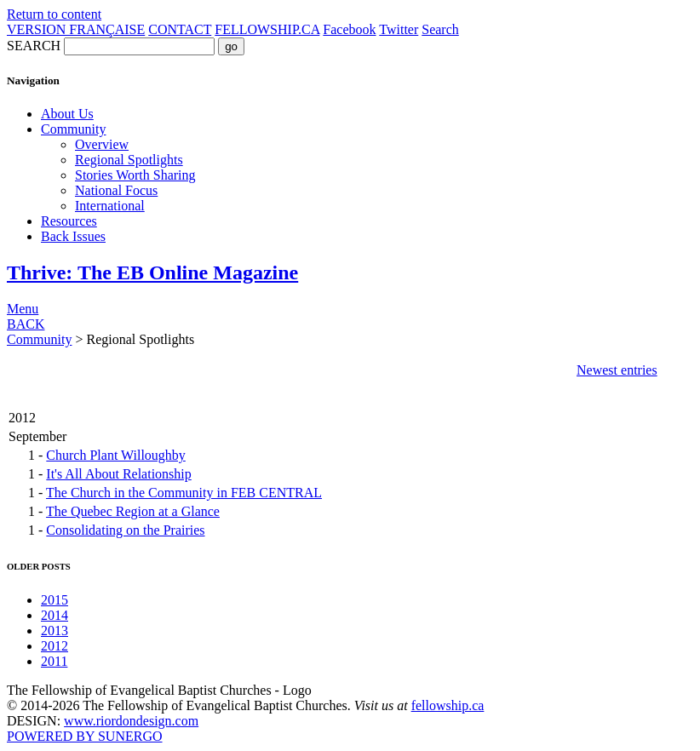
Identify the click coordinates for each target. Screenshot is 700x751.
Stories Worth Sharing (135, 175)
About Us (67, 114)
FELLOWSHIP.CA (267, 29)
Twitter (399, 29)
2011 (54, 661)
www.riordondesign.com (131, 721)
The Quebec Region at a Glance (133, 511)
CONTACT (180, 29)
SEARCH (34, 46)
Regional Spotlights (129, 160)
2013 (55, 631)
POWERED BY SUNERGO (85, 736)
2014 (55, 615)
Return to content (54, 14)
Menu (23, 309)
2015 (55, 600)
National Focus (116, 190)
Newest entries (617, 370)
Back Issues (73, 236)
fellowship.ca (448, 705)
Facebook (349, 29)
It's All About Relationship (118, 474)
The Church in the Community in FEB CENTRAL (184, 493)
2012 (55, 646)
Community (73, 129)
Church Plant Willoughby (116, 455)
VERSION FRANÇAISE (76, 29)
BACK (26, 324)
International (110, 206)
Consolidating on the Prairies (125, 530)
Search (440, 29)
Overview (102, 144)
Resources (69, 221)
